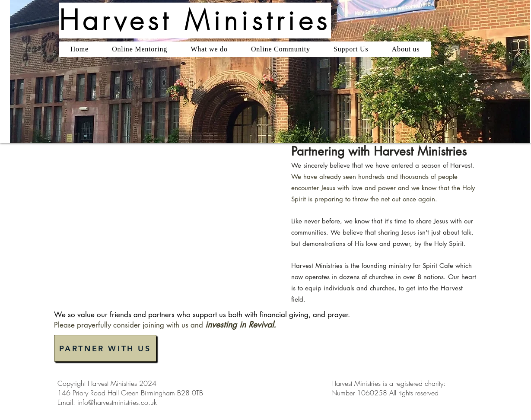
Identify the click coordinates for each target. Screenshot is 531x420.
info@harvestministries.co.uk (117, 402)
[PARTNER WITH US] (105, 348)
